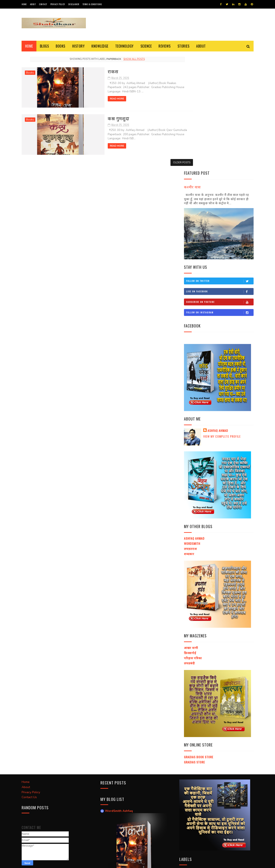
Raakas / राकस (115, 769)
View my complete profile (222, 321)
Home (24, 4)
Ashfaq (73, 863)
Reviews (165, 46)
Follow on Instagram (220, 197)
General (200, 778)
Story (186, 763)
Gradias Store (194, 646)
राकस (89, 71)
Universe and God (232, 770)
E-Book (186, 755)
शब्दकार (189, 438)
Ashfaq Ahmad (218, 315)
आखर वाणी (191, 532)
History (78, 46)
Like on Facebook (220, 176)
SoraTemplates (42, 863)
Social (216, 778)
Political (209, 785)
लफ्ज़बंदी (189, 547)
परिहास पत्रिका (193, 542)
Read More (93, 98)
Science (146, 46)
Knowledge (100, 46)
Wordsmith (192, 428)
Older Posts (165, 161)
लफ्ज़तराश (191, 433)
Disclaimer (74, 4)
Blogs (44, 46)
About (33, 4)
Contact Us (29, 681)
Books (61, 46)
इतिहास (229, 778)
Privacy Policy (58, 4)
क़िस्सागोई (190, 537)
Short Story (206, 770)
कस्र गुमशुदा (95, 117)
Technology (124, 46)
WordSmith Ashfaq (119, 695)
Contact (43, 4)
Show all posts (126, 59)
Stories (184, 46)
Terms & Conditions (92, 4)
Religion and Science (209, 763)
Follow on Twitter (220, 165)
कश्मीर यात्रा (192, 71)
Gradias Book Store (199, 641)
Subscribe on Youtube (220, 186)
